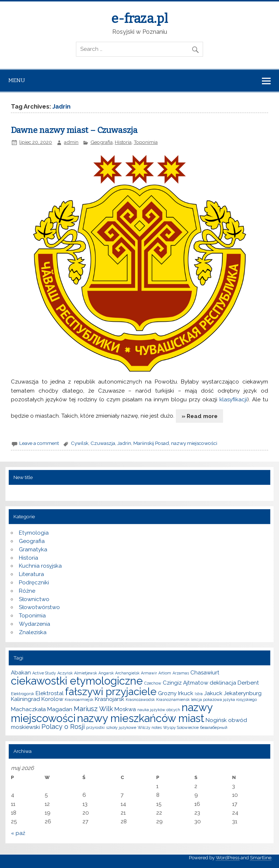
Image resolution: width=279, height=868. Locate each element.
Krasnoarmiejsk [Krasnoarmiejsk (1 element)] (79, 699)
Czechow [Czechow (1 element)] (153, 683)
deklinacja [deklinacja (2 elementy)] (223, 683)
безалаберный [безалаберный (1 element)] (214, 727)
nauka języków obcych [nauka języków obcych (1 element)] (159, 710)
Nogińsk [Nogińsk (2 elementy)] (216, 720)
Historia (123, 142)
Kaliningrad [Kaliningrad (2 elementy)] (25, 699)
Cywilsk (80, 443)
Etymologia (34, 533)
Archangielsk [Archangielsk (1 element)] (127, 673)
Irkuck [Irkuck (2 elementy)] (186, 693)
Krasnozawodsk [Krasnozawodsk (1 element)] (140, 699)
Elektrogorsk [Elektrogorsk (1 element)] (23, 694)
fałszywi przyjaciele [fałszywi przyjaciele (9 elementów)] (111, 691)
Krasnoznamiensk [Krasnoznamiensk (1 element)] (173, 699)
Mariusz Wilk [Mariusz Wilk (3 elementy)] (93, 709)
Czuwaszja (103, 443)
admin (71, 142)
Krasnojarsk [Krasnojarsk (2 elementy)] (110, 699)
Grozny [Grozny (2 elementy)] (167, 693)
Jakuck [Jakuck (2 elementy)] (213, 693)
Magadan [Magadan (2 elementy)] (60, 709)
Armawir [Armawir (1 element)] (149, 673)
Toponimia (146, 142)
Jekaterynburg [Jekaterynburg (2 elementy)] (243, 693)
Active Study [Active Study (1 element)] (44, 673)
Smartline (261, 858)
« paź (18, 833)
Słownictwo (34, 599)
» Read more (200, 416)
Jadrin (124, 443)
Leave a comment (39, 443)
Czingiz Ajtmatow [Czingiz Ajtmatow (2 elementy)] (185, 683)
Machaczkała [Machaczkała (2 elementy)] (28, 709)
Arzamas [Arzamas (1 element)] (181, 673)
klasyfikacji (233, 399)
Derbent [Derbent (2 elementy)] (248, 683)
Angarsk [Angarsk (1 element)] (106, 673)
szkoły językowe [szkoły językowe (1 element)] (121, 727)
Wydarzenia (35, 624)
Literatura (31, 574)
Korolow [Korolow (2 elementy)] (52, 699)
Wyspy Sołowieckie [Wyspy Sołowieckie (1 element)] (181, 727)
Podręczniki (34, 583)
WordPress (228, 858)
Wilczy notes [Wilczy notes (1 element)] (150, 727)
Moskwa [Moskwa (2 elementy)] (125, 709)
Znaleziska (33, 632)
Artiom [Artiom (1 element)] (165, 673)
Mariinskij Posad (151, 443)
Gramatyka (33, 549)
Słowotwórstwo (39, 607)
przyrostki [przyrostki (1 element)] (95, 727)
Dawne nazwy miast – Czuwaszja (74, 130)
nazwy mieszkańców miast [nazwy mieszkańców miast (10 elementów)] (141, 718)
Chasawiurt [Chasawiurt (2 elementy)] (205, 673)
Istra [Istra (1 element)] (199, 694)
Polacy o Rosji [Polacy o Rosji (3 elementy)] (63, 727)
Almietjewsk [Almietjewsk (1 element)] (86, 673)
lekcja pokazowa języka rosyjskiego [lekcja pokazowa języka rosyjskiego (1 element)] (224, 699)
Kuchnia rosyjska (40, 566)
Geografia (102, 142)
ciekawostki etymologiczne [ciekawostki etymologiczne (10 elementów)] (77, 681)
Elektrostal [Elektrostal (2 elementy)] (50, 693)
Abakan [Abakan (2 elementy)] (21, 673)
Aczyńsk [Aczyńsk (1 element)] (65, 673)
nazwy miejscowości (194, 443)
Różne (27, 591)
